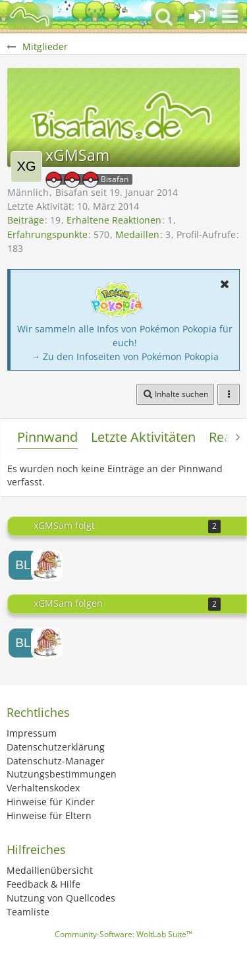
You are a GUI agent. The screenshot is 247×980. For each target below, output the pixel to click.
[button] (230, 16)
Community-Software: (123, 934)
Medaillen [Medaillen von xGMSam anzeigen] (137, 234)
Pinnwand (47, 437)
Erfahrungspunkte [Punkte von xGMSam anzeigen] (47, 234)
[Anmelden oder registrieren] (197, 16)
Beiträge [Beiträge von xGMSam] (26, 220)
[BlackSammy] (23, 565)
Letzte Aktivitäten (143, 437)
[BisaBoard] (30, 16)
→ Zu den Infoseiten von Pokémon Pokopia (125, 356)
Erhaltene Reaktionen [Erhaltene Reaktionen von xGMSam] (114, 220)
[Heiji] (47, 565)
